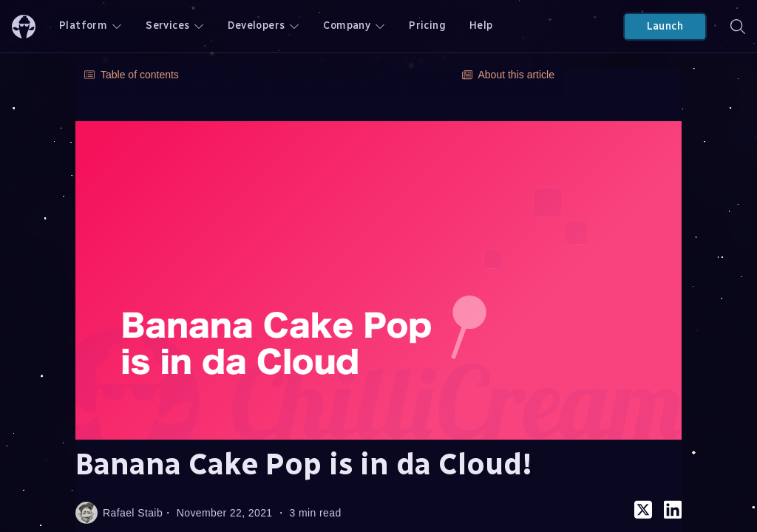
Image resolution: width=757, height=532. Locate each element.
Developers (264, 25)
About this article (509, 75)
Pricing (427, 25)
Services (175, 25)
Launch (665, 26)
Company (354, 25)
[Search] (738, 26)
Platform (91, 25)
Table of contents (132, 75)
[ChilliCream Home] (24, 26)
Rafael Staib (119, 513)
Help (481, 25)
